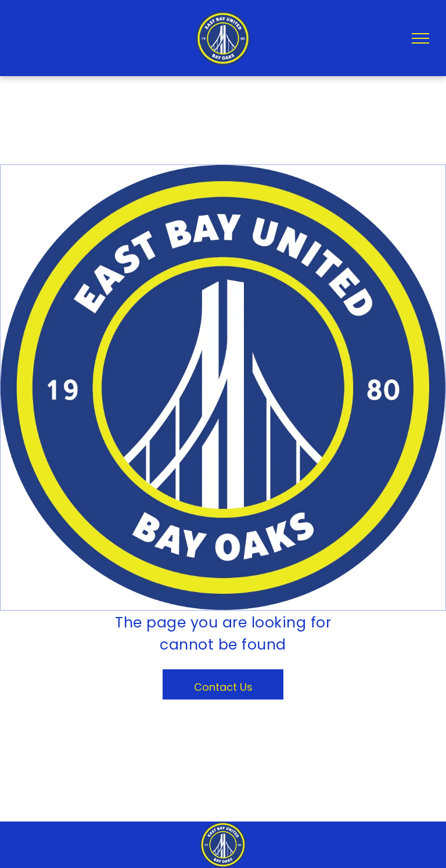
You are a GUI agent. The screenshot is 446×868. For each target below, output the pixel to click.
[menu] (420, 38)
